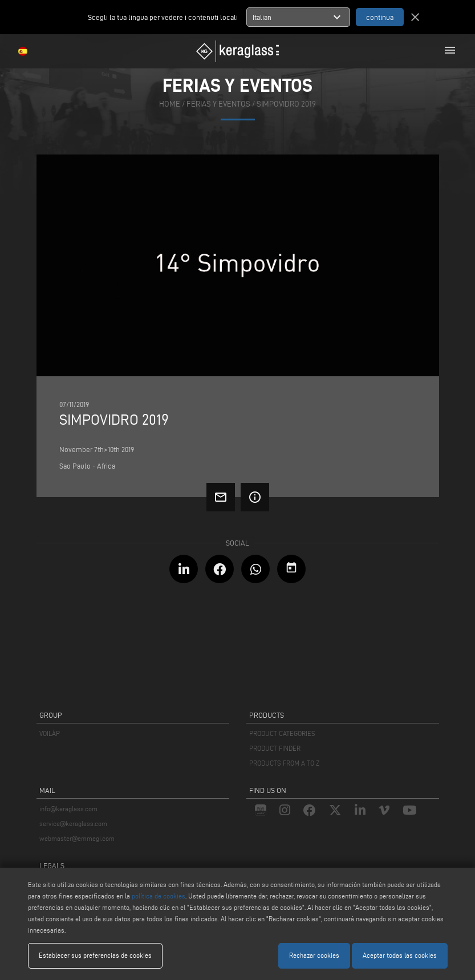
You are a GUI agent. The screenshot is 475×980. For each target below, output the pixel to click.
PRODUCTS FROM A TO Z (284, 763)
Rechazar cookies (314, 955)
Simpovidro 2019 (286, 105)
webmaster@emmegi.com (77, 838)
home (170, 105)
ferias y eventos (218, 105)
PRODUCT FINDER (275, 748)
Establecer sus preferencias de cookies (95, 955)
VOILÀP (50, 733)
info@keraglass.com (68, 809)
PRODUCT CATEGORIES (282, 733)
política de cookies (159, 896)
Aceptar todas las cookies (400, 955)
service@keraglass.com (73, 824)
